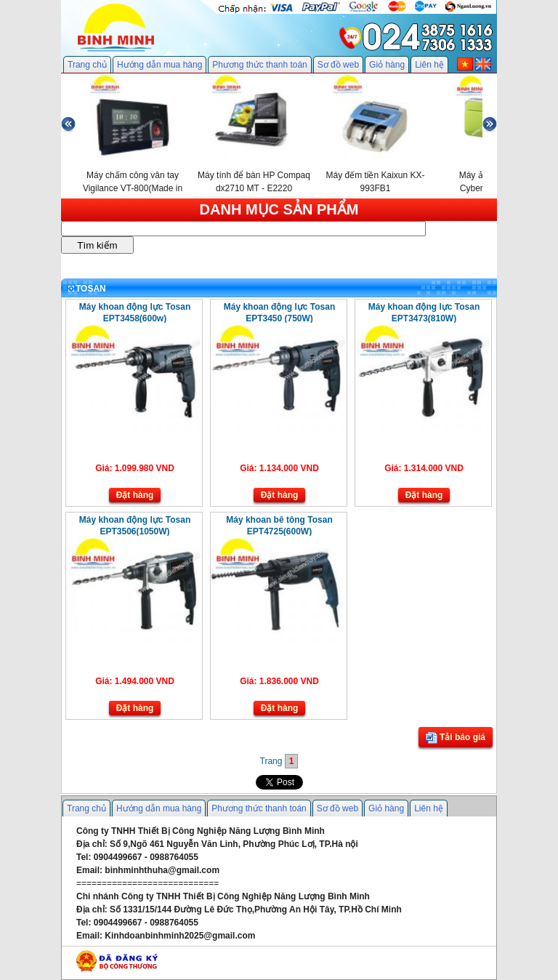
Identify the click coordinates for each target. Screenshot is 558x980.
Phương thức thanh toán (259, 65)
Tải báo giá (456, 738)
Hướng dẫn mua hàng (159, 65)
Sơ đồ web (338, 65)
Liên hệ (429, 65)
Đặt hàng (135, 495)
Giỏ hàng (387, 65)
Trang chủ (87, 65)
